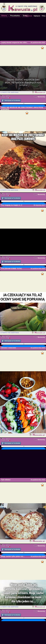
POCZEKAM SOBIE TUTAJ (11, 268)
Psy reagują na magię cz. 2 (12, 205)
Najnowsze (28, 16)
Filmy (44, 16)
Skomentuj (39, 97)
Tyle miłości (6, 480)
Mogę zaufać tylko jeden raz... (13, 556)
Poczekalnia (15, 16)
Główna (4, 16)
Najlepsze (37, 16)
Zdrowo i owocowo (9, 348)
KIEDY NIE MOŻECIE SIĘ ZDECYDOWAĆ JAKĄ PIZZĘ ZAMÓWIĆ (22, 108)
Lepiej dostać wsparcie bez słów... (14, 43)
